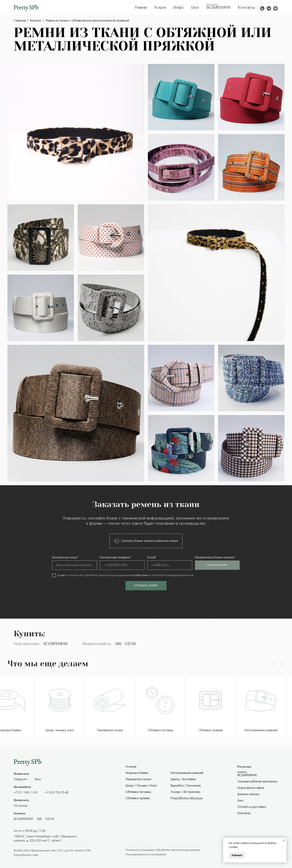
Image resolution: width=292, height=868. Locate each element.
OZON (130, 644)
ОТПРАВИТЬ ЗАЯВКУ (146, 586)
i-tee (35, 855)
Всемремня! (247, 775)
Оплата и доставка (252, 807)
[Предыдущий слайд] (275, 664)
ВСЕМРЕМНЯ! (219, 8)
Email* (152, 557)
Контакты (246, 8)
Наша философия (251, 788)
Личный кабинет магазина (257, 782)
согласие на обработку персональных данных (97, 575)
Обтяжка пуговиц (138, 792)
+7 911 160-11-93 (26, 793)
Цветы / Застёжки (183, 779)
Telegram (20, 779)
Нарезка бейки (137, 773)
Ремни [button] (141, 8)
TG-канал (21, 806)
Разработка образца (187, 798)
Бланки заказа (248, 794)
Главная (20, 21)
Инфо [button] (179, 8)
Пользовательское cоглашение (146, 855)
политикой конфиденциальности (172, 575)
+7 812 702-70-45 (57, 793)
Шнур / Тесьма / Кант (141, 786)
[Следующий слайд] (282, 664)
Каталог (36, 21)
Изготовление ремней (187, 773)
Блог (195, 8)
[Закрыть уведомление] (284, 840)
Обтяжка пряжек (138, 798)
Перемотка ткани (138, 779)
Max (38, 779)
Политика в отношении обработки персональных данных (163, 850)
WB (118, 644)
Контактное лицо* (65, 557)
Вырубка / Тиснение (186, 786)
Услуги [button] (160, 8)
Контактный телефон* (115, 557)
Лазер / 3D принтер (185, 792)
